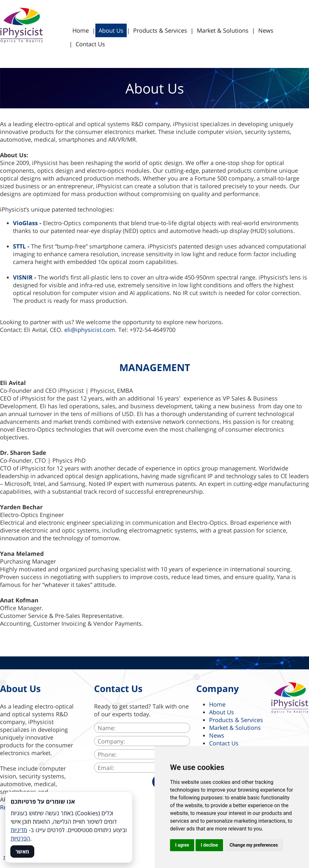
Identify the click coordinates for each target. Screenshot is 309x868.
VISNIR (23, 277)
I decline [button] (209, 845)
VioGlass (25, 223)
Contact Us (90, 44)
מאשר (22, 852)
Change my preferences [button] (254, 845)
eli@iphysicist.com (90, 330)
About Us (111, 30)
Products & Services (160, 30)
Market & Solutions (223, 30)
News (266, 30)
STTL (19, 246)
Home (81, 30)
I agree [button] (182, 845)
